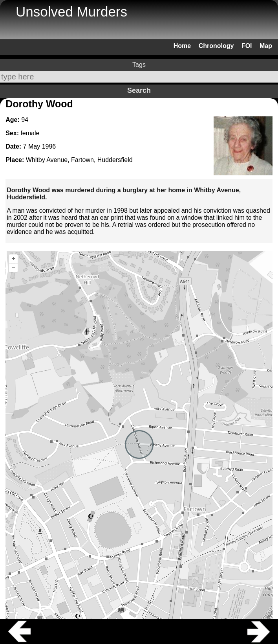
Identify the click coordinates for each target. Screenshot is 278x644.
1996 (49, 146)
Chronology (216, 46)
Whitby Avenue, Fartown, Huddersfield (79, 160)
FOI (247, 46)
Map (266, 46)
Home (182, 46)
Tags (139, 65)
